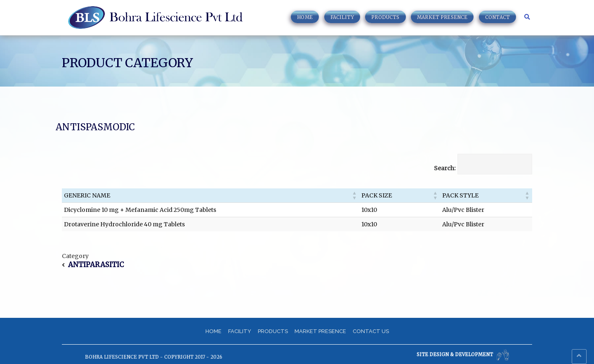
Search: (445, 168)
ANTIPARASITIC (96, 265)
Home (305, 17)
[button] (354, 195)
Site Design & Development (463, 355)
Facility (342, 17)
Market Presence (442, 17)
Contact (497, 17)
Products (385, 17)
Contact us (371, 331)
